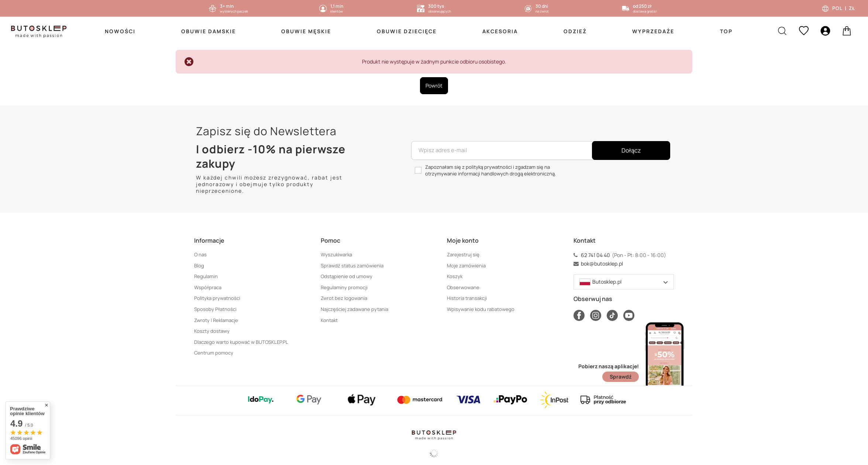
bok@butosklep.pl (602, 264)
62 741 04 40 (595, 255)
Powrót (434, 86)
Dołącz (631, 150)
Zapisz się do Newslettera (266, 131)
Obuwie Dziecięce (407, 31)
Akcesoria (500, 31)
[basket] (847, 32)
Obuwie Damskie (209, 31)
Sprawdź (621, 377)
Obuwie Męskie (306, 31)
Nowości (120, 31)
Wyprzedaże (653, 31)
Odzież (575, 31)
